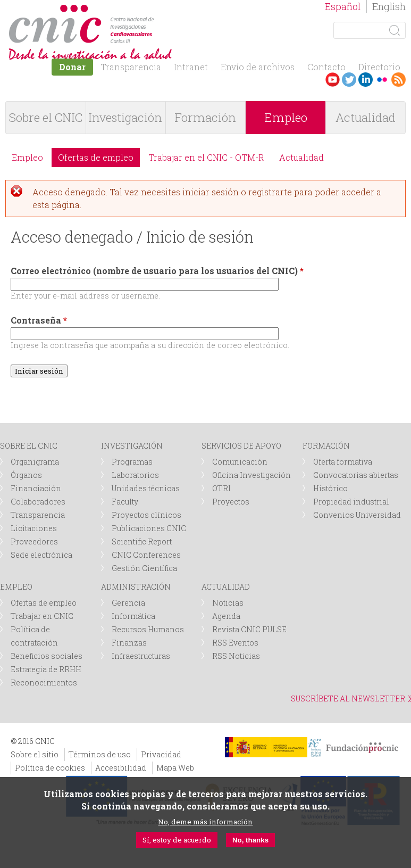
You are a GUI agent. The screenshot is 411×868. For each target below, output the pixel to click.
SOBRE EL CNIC (29, 446)
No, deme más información (205, 822)
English (389, 6)
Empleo (286, 117)
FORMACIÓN (326, 446)
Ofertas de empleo (96, 157)
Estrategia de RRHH (46, 669)
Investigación (125, 117)
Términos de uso (100, 754)
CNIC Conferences (146, 555)
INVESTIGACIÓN (132, 446)
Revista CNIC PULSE (249, 629)
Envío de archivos (258, 67)
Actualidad (366, 117)
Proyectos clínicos (146, 515)
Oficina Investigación (251, 475)
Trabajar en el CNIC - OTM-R (206, 157)
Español (343, 6)
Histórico (330, 488)
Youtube (333, 80)
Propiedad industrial (351, 502)
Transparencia (131, 67)
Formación (205, 117)
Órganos (26, 475)
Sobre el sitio (35, 754)
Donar (72, 67)
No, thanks (250, 840)
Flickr (382, 80)
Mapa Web (175, 768)
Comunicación (240, 462)
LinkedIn (366, 80)
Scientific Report (142, 542)
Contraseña (39, 320)
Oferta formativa (343, 462)
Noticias (228, 603)
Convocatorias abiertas (356, 475)
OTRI (221, 488)
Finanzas (129, 643)
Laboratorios (135, 475)
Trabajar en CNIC (42, 616)
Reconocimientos (44, 683)
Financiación (36, 488)
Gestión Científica (144, 568)
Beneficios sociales (47, 656)
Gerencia (128, 603)
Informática (133, 616)
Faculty (125, 502)
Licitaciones (34, 528)
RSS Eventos (235, 643)
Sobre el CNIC (46, 117)
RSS (399, 80)
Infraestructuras (141, 656)
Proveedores (34, 542)
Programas (132, 462)
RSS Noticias (236, 656)
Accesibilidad (121, 768)
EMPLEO (16, 587)
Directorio (379, 67)
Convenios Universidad (357, 515)
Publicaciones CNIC (149, 528)
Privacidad (161, 754)
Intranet (191, 67)
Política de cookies (50, 768)
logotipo (158, 10)
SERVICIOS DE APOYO (241, 446)
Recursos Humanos (148, 629)
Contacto (326, 67)
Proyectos (231, 502)
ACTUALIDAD (226, 587)
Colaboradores (38, 502)
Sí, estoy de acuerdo (177, 840)
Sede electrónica (41, 555)
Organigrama (35, 462)
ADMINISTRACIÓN (136, 587)
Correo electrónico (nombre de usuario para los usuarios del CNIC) (157, 271)
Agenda (226, 616)
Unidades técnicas (146, 488)
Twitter (349, 80)
